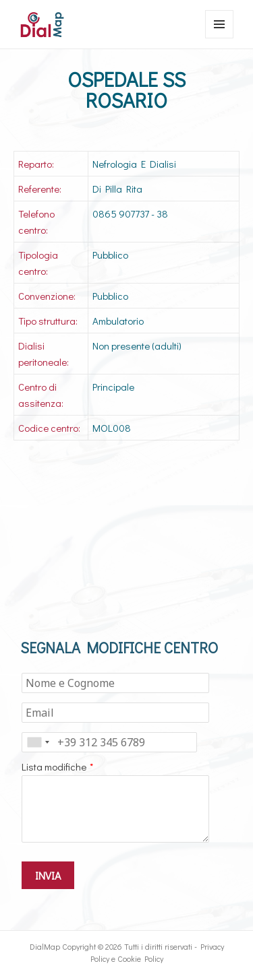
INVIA (48, 875)
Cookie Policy (140, 958)
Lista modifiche (54, 766)
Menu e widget (220, 38)
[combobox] (38, 742)
